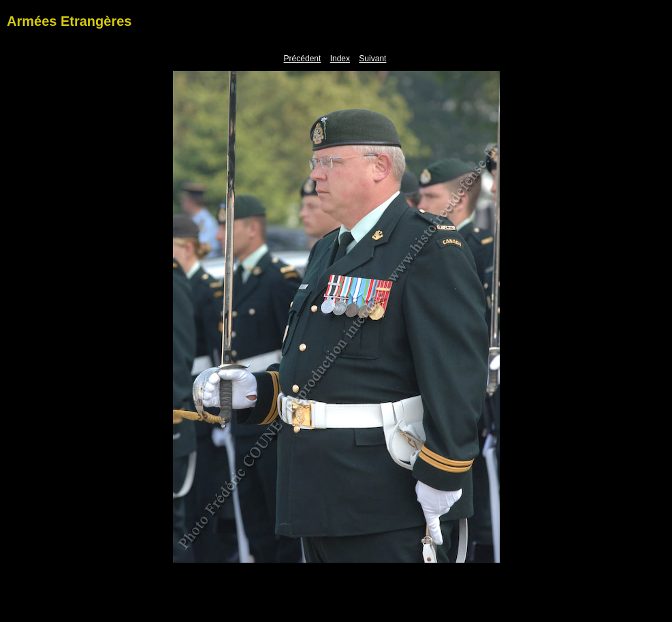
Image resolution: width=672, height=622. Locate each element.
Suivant (372, 59)
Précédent (303, 59)
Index (340, 59)
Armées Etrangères (69, 21)
